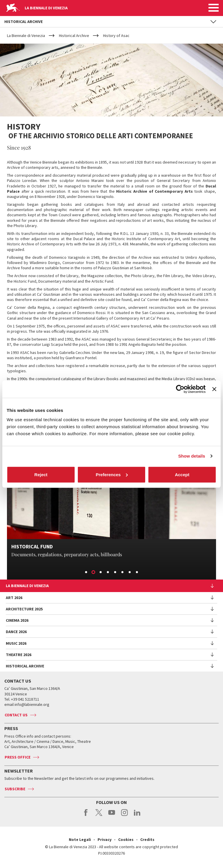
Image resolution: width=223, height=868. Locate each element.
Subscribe (15, 789)
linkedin (137, 816)
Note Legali (80, 839)
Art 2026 (14, 598)
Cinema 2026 (17, 620)
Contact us (16, 715)
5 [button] (116, 573)
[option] (111, 516)
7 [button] (130, 573)
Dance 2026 (16, 632)
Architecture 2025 (24, 609)
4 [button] (108, 573)
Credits (147, 839)
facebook (86, 816)
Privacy (105, 839)
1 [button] (87, 573)
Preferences (112, 474)
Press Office (18, 757)
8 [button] (137, 573)
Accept (182, 474)
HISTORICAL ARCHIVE (25, 666)
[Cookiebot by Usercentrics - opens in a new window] (180, 389)
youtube (112, 816)
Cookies (126, 839)
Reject (41, 474)
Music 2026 (16, 643)
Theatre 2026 (19, 655)
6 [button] (123, 573)
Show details (192, 456)
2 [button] (94, 573)
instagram (124, 816)
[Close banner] (214, 389)
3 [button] (101, 573)
